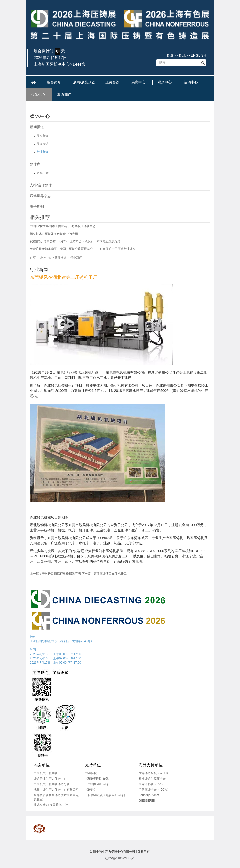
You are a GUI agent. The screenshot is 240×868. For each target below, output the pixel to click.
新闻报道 (37, 127)
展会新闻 (43, 136)
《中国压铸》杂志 (97, 784)
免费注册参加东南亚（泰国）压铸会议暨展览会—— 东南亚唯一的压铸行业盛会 (83, 249)
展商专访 (43, 144)
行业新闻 (43, 152)
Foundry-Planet (149, 795)
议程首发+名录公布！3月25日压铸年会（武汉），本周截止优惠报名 (75, 241)
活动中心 (192, 82)
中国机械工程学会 (46, 773)
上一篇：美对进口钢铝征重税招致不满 (55, 574)
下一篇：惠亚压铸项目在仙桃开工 (104, 574)
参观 (182, 55)
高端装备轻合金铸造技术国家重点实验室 (56, 797)
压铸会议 (113, 82)
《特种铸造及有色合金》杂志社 (106, 795)
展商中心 (139, 82)
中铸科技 (91, 773)
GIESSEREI (147, 801)
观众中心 (166, 82)
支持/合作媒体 (41, 185)
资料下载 (43, 173)
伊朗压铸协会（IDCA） (154, 790)
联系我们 (65, 95)
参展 (170, 55)
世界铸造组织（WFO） (154, 773)
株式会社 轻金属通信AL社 (51, 805)
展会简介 (55, 82)
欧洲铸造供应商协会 (152, 779)
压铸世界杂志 (40, 196)
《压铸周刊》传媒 (97, 779)
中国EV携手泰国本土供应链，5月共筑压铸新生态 (63, 226)
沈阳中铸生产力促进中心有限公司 (56, 790)
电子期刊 (37, 207)
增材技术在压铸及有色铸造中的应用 (54, 234)
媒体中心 (39, 95)
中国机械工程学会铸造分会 (52, 784)
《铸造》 (91, 790)
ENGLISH (199, 55)
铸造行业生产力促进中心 (50, 779)
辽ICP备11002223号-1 (120, 858)
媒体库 (35, 164)
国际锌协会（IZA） (152, 784)
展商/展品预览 (84, 82)
